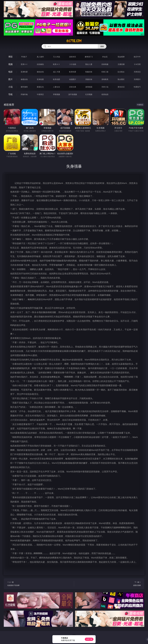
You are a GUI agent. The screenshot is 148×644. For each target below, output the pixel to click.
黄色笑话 (121, 87)
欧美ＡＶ (56, 64)
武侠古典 (73, 87)
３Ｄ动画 (73, 64)
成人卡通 (56, 72)
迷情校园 (89, 87)
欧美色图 (56, 79)
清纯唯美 (105, 79)
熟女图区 (121, 79)
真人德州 (40, 57)
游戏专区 (73, 57)
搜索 (102, 46)
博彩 (10, 57)
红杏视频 (89, 94)
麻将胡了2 (89, 57)
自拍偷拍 (40, 64)
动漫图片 (73, 79)
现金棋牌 (121, 57)
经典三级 (105, 72)
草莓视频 (56, 94)
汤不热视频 (73, 94)
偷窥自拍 (24, 79)
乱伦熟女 (121, 72)
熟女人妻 (89, 64)
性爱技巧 (137, 87)
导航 (10, 94)
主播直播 (121, 64)
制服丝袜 (89, 72)
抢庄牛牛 (137, 57)
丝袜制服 (105, 64)
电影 (10, 72)
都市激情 (24, 87)
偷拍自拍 (40, 72)
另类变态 (137, 72)
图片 (10, 79)
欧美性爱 (73, 72)
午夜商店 (40, 94)
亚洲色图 (40, 79)
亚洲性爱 (24, 72)
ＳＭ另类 (137, 64)
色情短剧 (105, 94)
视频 (10, 64)
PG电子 (24, 57)
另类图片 (137, 79)
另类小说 (105, 87)
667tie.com (74, 41)
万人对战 (56, 57)
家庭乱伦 (40, 87)
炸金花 (105, 57)
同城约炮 (24, 94)
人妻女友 (56, 87)
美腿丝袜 (89, 79)
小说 (10, 87)
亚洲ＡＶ (24, 64)
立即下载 (89, 639)
